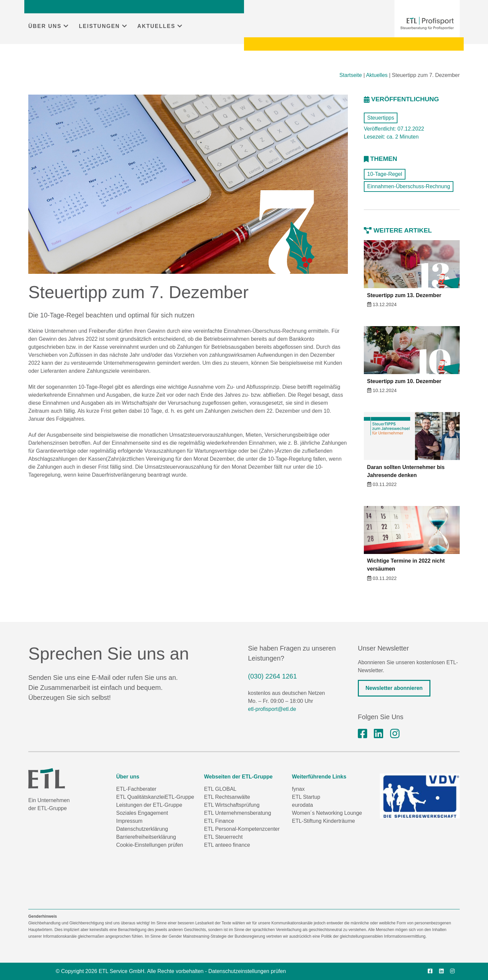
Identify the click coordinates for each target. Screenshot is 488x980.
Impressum (129, 821)
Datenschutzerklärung (142, 829)
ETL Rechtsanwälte (227, 797)
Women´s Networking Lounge (327, 813)
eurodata (302, 805)
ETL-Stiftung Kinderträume (323, 821)
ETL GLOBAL (220, 789)
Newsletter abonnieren (394, 688)
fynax (298, 789)
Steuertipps (381, 118)
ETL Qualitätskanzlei (140, 797)
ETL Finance (219, 821)
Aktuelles (377, 75)
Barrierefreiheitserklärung (146, 837)
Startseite (351, 75)
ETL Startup (306, 797)
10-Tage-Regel (385, 174)
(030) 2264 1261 (272, 676)
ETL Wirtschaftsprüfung (232, 805)
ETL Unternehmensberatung (238, 813)
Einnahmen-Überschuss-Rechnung (409, 186)
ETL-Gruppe (179, 797)
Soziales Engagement (142, 813)
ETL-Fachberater (136, 789)
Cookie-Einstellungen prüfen (150, 845)
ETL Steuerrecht (223, 837)
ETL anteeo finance (227, 845)
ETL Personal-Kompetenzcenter (242, 829)
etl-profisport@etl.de (272, 709)
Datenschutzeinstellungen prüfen (247, 971)
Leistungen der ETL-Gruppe (149, 805)
